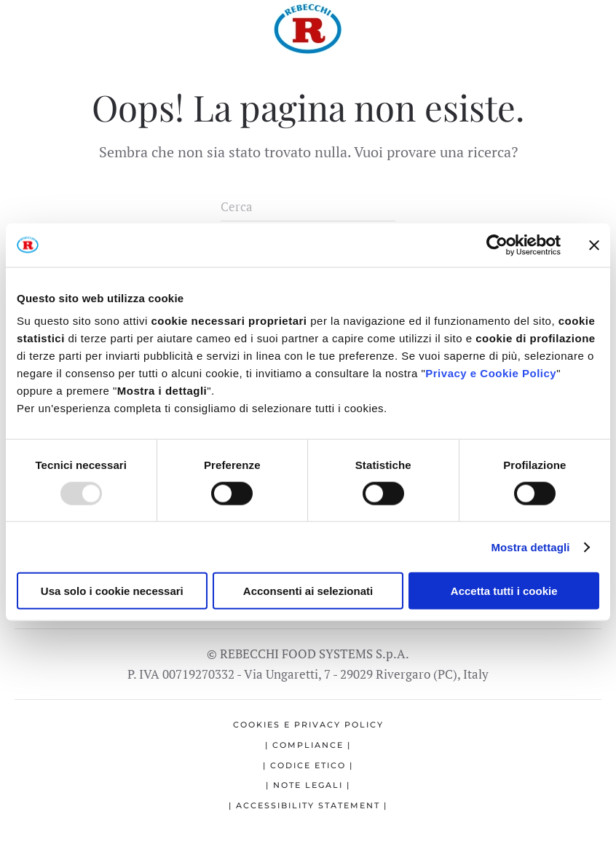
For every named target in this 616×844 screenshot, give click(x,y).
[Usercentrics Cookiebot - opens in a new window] (497, 245)
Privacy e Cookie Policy (491, 373)
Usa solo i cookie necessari (112, 591)
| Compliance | (308, 745)
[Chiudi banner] (594, 245)
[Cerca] (308, 207)
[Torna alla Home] (308, 29)
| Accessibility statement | (308, 805)
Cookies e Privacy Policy (308, 725)
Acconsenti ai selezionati (308, 591)
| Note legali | (308, 785)
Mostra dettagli (530, 547)
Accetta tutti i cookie (504, 591)
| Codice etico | (308, 765)
